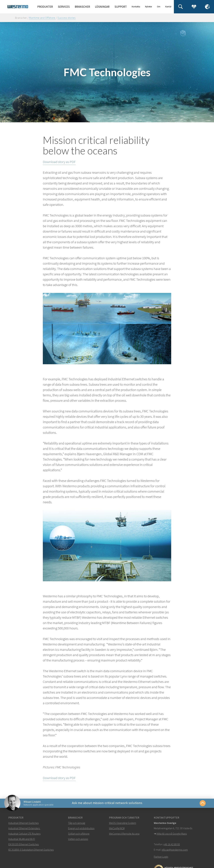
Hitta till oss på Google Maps (172, 834)
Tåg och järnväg (77, 824)
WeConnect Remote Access (124, 834)
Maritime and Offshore (42, 18)
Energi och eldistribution (81, 829)
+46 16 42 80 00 (172, 845)
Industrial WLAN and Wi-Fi (22, 840)
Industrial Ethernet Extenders (24, 829)
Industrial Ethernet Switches (23, 824)
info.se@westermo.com (175, 850)
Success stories (66, 18)
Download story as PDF (59, 162)
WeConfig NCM (117, 829)
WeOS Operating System (123, 824)
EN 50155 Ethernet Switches (24, 845)
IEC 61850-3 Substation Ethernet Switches (31, 850)
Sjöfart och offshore (79, 834)
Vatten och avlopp (78, 840)
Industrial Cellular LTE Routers (24, 834)
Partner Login (161, 857)
